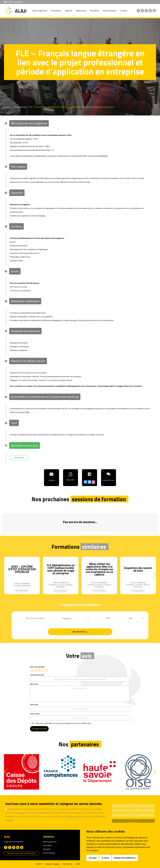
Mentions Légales (53, 864)
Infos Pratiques (110, 11)
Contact (124, 11)
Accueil (7, 107)
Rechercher (80, 632)
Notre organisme (40, 11)
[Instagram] (93, 482)
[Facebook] (85, 482)
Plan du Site (68, 864)
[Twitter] (89, 482)
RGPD (78, 864)
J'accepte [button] (93, 858)
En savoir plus (22, 590)
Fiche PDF (70, 480)
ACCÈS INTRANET (14, 2)
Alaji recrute (81, 11)
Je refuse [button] (105, 858)
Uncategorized (20, 107)
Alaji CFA (69, 11)
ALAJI (21, 11)
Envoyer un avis (39, 729)
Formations (56, 11)
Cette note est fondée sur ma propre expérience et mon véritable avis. (63, 723)
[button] (154, 575)
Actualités (95, 11)
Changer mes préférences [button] (125, 858)
